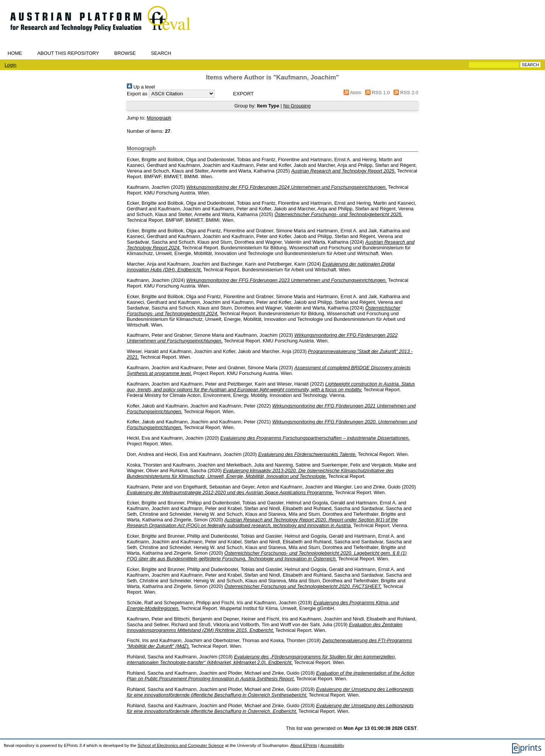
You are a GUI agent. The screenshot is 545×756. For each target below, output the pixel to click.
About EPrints (304, 745)
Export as (137, 94)
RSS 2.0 (405, 93)
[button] (244, 94)
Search (161, 53)
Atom (351, 93)
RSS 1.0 (376, 93)
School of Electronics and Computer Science (181, 745)
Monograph (159, 118)
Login (10, 65)
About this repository (68, 53)
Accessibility (332, 745)
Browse (125, 53)
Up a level (141, 87)
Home (15, 53)
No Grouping (297, 106)
